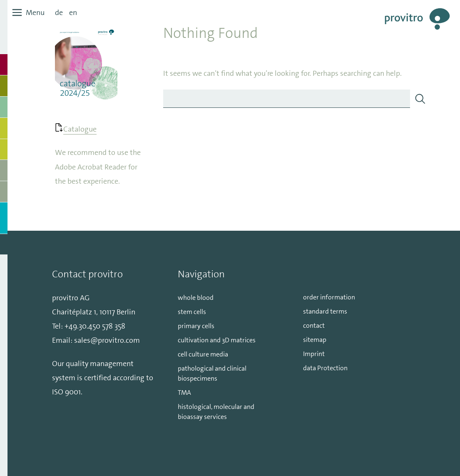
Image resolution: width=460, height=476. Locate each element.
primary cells (196, 326)
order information (329, 297)
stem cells (192, 312)
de (59, 12)
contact (314, 325)
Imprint (314, 354)
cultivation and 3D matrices (217, 340)
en (73, 12)
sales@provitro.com (107, 340)
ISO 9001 (66, 392)
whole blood (196, 298)
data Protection (325, 368)
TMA (184, 393)
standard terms (325, 311)
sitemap (315, 340)
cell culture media (203, 354)
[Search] (420, 99)
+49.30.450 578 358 (95, 326)
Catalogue (80, 129)
